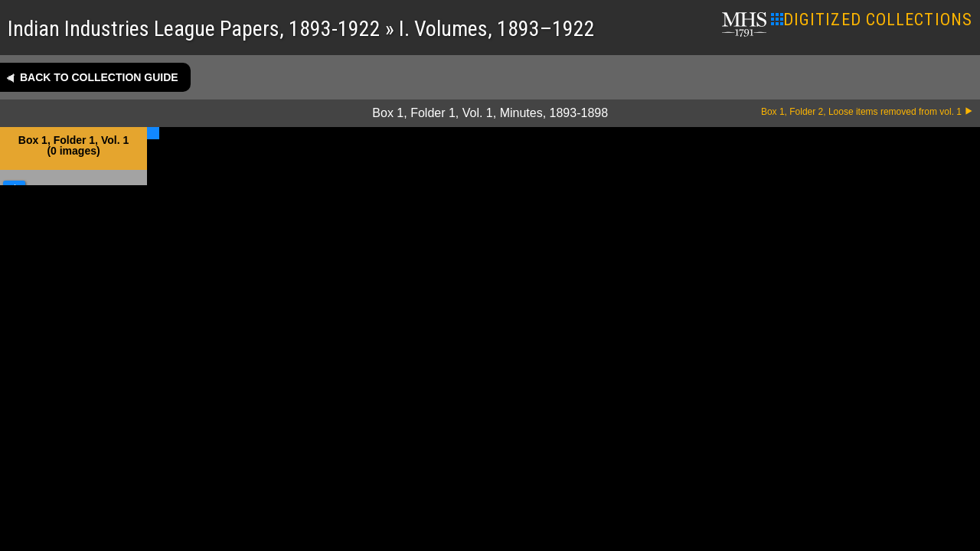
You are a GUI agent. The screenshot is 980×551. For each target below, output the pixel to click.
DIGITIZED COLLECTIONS (872, 20)
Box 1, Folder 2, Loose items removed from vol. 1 (861, 112)
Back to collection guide (99, 77)
